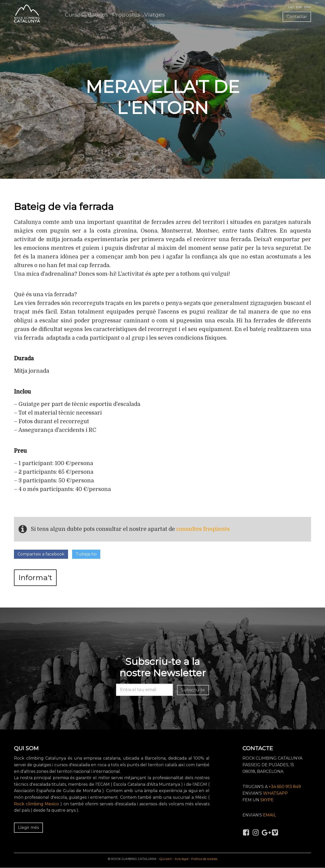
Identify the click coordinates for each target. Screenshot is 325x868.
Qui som (166, 859)
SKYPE (267, 800)
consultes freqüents (203, 529)
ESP (299, 7)
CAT (291, 7)
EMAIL (270, 815)
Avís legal (182, 859)
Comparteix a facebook (41, 554)
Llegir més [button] (28, 828)
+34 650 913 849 (285, 787)
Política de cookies (204, 859)
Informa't (35, 577)
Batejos (98, 14)
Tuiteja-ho (86, 554)
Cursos (74, 14)
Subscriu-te (193, 690)
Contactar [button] (297, 17)
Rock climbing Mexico (36, 804)
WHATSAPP (275, 793)
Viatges (155, 14)
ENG (308, 7)
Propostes (126, 14)
